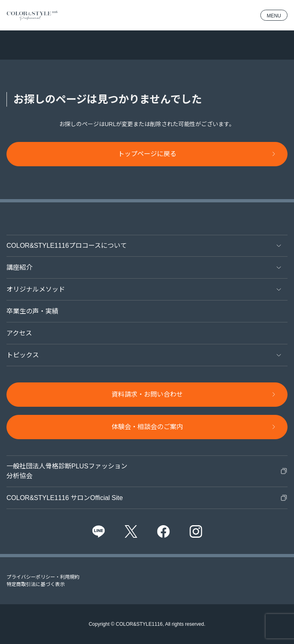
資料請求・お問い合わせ (147, 394)
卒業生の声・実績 (32, 311)
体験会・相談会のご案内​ (147, 427)
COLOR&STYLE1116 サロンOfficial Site (65, 498)
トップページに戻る (147, 154)
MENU (274, 16)
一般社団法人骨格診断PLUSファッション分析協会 (67, 471)
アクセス (19, 333)
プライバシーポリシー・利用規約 (43, 577)
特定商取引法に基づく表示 (36, 584)
